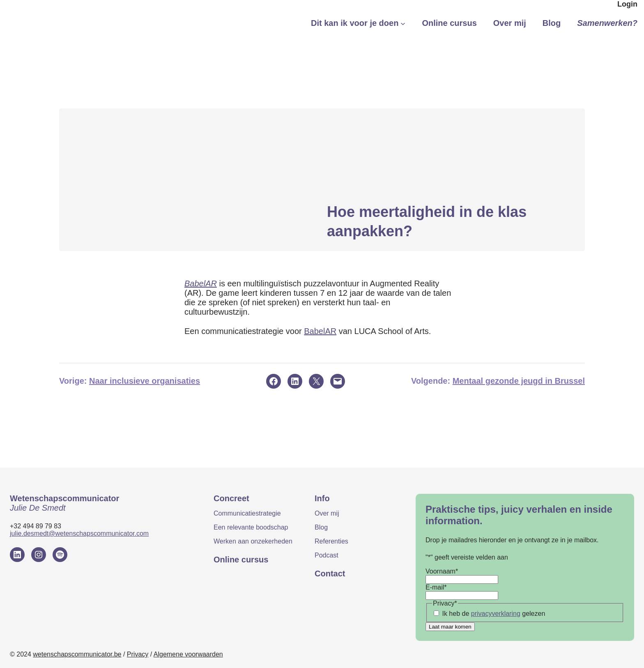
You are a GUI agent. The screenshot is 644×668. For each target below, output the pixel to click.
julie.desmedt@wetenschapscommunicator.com (79, 533)
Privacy (138, 654)
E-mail (436, 587)
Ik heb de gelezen (493, 614)
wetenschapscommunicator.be (77, 654)
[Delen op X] (316, 381)
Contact (330, 574)
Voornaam (442, 571)
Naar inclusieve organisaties (145, 381)
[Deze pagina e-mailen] (338, 381)
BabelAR (201, 283)
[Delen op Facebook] (274, 381)
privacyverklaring (496, 614)
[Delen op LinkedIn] (295, 381)
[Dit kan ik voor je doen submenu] (403, 23)
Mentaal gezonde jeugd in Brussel (519, 381)
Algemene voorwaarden (188, 654)
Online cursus (241, 560)
